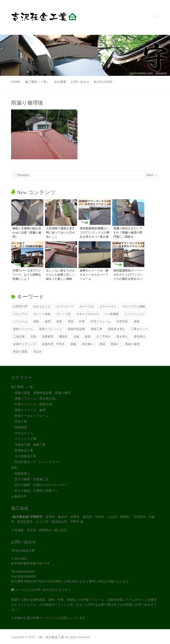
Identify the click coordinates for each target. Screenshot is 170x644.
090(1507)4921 (35, 581)
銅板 (73, 344)
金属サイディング (25, 344)
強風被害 (48, 337)
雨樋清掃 (21, 427)
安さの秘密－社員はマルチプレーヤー (41, 485)
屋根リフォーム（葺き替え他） (36, 398)
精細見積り (22, 473)
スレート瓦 (63, 314)
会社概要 (60, 82)
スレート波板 (42, 314)
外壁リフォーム (101, 321)
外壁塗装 (122, 321)
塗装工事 (21, 422)
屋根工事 (97, 329)
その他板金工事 (25, 456)
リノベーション (134, 314)
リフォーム (20, 321)
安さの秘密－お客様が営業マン (36, 491)
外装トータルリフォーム (32, 416)
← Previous (21, 175)
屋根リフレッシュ (50, 329)
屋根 (137, 321)
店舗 (33, 337)
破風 (88, 337)
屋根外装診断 (76, 329)
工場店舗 (19, 337)
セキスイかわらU (87, 314)
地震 (59, 321)
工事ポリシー (139, 329)
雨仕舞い (88, 344)
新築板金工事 (24, 450)
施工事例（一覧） (37, 82)
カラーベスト (108, 306)
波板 (76, 337)
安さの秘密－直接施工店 (32, 479)
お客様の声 (20, 306)
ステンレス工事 (25, 439)
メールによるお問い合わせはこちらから (41, 590)
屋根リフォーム (23, 329)
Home (16, 82)
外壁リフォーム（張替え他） (35, 404)
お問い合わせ (80, 82)
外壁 (82, 321)
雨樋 (102, 344)
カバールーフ (65, 306)
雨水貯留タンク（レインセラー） (38, 462)
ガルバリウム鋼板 (134, 306)
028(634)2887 (26, 572)
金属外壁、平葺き (53, 344)
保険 (36, 321)
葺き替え (122, 337)
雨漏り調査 (20, 352)
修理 (48, 321)
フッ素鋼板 (111, 314)
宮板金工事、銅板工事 (30, 445)
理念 (14, 468)
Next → (152, 175)
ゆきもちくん (42, 306)
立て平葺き (103, 337)
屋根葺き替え (117, 329)
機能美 (63, 337)
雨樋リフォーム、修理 (30, 410)
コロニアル (20, 314)
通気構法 (139, 337)
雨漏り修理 (132, 344)
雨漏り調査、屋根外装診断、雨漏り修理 (42, 393)
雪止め (38, 352)
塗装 (71, 321)
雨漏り (115, 344)
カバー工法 (86, 306)
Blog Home (103, 82)
